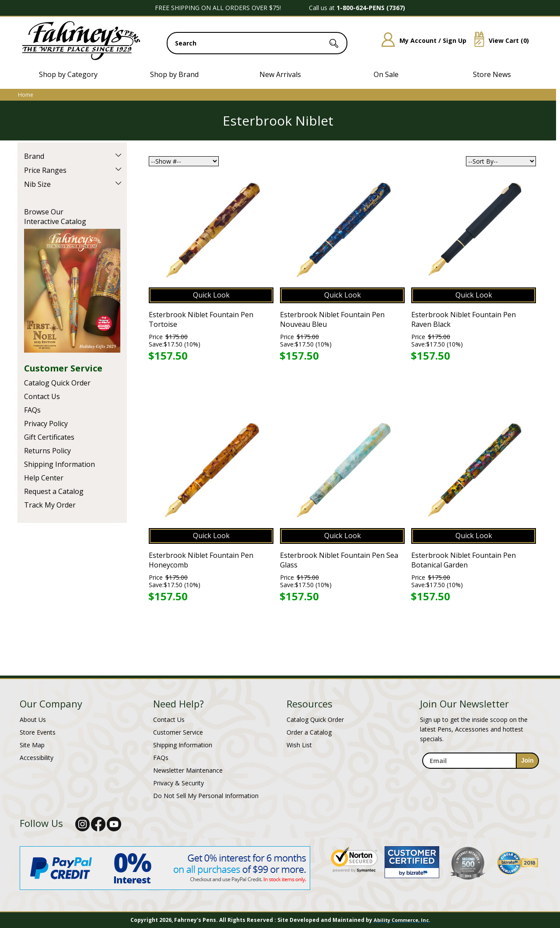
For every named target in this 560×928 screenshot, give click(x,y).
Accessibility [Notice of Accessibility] (37, 758)
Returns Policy (47, 451)
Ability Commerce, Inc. (402, 920)
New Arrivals (280, 74)
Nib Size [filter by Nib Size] (37, 184)
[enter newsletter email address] (480, 761)
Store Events (38, 732)
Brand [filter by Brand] (34, 156)
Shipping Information (59, 464)
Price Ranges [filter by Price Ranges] (45, 170)
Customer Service (63, 368)
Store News (492, 74)
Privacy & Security (178, 783)
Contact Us (42, 396)
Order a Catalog (309, 732)
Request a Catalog (54, 491)
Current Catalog (72, 291)
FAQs (32, 410)
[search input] (257, 43)
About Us (33, 720)
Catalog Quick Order (57, 383)
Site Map (32, 745)
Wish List (299, 745)
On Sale (386, 74)
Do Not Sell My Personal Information (206, 796)
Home (26, 95)
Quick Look (211, 295)
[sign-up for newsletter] (527, 761)
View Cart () (498, 40)
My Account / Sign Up (421, 40)
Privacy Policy (46, 424)
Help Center (44, 478)
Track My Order (50, 505)
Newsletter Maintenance (188, 770)
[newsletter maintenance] (480, 774)
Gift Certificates (49, 437)
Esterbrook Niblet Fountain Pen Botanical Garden (464, 560)
